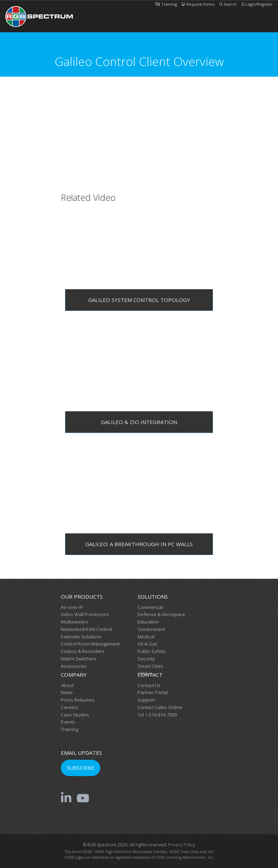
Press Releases (78, 700)
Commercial (150, 607)
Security (146, 659)
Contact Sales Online (160, 707)
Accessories (74, 666)
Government (151, 629)
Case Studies (75, 715)
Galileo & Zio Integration (139, 422)
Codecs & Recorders (83, 651)
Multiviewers (74, 622)
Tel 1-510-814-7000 (157, 715)
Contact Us (149, 685)
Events (68, 722)
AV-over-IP (72, 607)
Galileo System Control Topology (139, 300)
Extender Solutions (81, 637)
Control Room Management (90, 644)
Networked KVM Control (86, 629)
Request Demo (198, 4)
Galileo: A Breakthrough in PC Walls (139, 544)
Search (228, 4)
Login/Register (257, 4)
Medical (146, 637)
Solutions (153, 597)
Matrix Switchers (79, 659)
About (67, 685)
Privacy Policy (182, 845)
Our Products (82, 597)
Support (146, 700)
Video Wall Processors (85, 614)
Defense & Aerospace (161, 614)
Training (166, 4)
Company (74, 675)
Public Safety (152, 651)
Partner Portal (153, 692)
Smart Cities (150, 666)
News (67, 692)
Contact (150, 675)
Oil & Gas (148, 644)
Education (148, 622)
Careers (69, 707)
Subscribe (81, 768)
